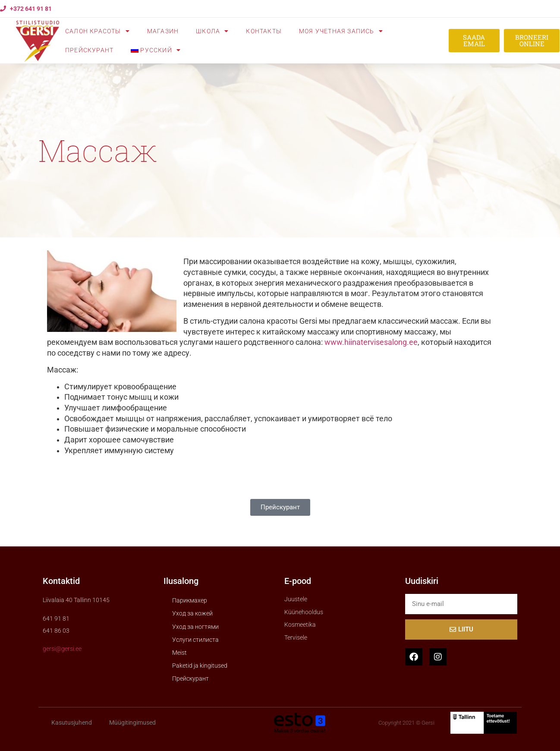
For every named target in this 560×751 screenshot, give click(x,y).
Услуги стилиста (195, 640)
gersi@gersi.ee (62, 649)
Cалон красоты (98, 31)
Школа (212, 31)
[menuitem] (156, 50)
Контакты (264, 31)
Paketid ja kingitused (200, 666)
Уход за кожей (192, 613)
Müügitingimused (132, 723)
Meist (179, 653)
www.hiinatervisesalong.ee (371, 342)
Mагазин (163, 31)
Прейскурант (89, 50)
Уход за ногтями (195, 627)
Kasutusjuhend (72, 723)
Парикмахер (190, 600)
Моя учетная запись (341, 31)
